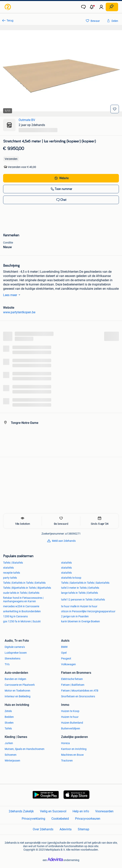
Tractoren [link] (67, 761)
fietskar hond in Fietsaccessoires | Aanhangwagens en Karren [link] (23, 600)
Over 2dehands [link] (43, 829)
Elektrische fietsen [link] (72, 679)
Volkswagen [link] (68, 664)
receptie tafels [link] (12, 573)
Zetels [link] (8, 711)
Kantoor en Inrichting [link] (74, 749)
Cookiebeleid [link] (60, 819)
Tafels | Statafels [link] (13, 563)
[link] (8, 7)
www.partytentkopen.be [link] (19, 312)
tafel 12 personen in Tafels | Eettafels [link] (83, 600)
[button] (92, 7)
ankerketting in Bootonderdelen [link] (22, 611)
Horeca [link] (65, 743)
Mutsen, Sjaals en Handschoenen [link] (25, 749)
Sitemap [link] (83, 829)
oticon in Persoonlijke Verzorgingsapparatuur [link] (88, 611)
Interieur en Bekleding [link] (18, 696)
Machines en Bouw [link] (72, 755)
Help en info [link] (81, 811)
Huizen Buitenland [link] (72, 723)
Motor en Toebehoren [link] (17, 691)
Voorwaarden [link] (104, 811)
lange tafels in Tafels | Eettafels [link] (80, 593)
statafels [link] (66, 563)
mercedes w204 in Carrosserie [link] (21, 606)
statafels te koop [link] (71, 578)
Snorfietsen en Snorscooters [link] (78, 696)
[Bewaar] (115, 109)
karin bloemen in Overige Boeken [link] (80, 621)
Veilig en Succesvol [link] (53, 811)
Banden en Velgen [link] (15, 679)
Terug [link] (10, 20)
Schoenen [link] (11, 755)
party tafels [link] (10, 578)
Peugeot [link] (66, 658)
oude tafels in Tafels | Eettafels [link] (21, 593)
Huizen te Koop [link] (70, 711)
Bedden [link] (9, 717)
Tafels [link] (8, 728)
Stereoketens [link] (13, 658)
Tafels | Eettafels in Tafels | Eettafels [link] (24, 583)
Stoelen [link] (9, 723)
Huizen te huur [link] (70, 717)
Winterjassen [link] (12, 761)
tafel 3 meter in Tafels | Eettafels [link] (80, 588)
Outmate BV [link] (27, 120)
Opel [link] (64, 653)
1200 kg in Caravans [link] (15, 616)
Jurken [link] (9, 743)
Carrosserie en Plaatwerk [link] (20, 685)
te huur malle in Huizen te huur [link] (79, 606)
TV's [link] (7, 664)
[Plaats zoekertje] (112, 7)
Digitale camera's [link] (15, 647)
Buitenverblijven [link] (71, 728)
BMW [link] (64, 647)
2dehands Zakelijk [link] (21, 811)
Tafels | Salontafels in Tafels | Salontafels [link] (85, 583)
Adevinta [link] (66, 829)
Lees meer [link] (12, 295)
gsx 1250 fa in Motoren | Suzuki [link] (22, 621)
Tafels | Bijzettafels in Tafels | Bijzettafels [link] (27, 588)
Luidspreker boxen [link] (16, 653)
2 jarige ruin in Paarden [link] (75, 616)
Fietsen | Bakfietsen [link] (73, 685)
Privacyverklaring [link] (33, 819)
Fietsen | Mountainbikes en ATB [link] (80, 691)
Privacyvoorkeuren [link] (88, 819)
